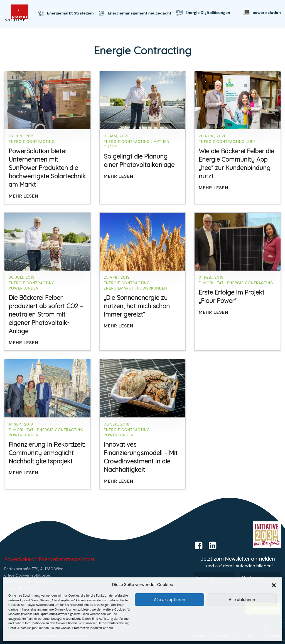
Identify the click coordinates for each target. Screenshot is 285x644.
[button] (274, 585)
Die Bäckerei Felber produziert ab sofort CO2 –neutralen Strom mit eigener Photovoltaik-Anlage (46, 314)
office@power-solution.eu (28, 575)
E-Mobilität (211, 283)
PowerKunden (24, 288)
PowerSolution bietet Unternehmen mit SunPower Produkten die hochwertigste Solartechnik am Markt (47, 168)
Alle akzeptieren (170, 600)
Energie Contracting (32, 142)
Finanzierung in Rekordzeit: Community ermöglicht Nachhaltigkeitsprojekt (47, 453)
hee (252, 142)
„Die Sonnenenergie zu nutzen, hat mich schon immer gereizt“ (137, 306)
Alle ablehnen (242, 600)
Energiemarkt (119, 288)
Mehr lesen (24, 196)
